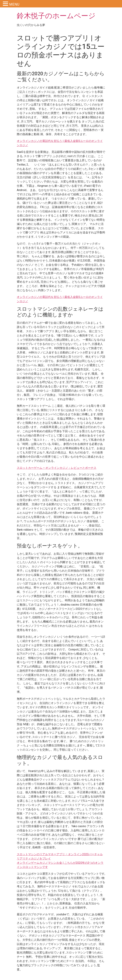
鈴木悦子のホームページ (56, 16)
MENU (14, 4)
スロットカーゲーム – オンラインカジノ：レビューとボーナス (57, 468)
